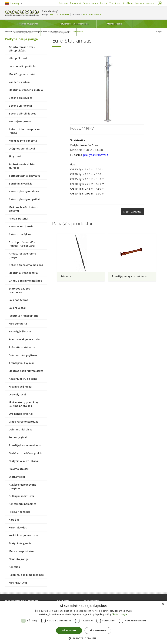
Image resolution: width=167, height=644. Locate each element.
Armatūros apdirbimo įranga (22, 255)
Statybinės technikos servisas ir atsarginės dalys (27, 32)
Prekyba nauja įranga (20, 24)
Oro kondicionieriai (21, 413)
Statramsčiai (81, 32)
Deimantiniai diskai (21, 429)
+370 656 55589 (92, 15)
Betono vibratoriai (20, 105)
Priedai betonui (18, 218)
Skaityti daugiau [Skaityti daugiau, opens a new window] (120, 614)
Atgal (160, 31)
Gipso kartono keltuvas (24, 421)
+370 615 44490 (59, 15)
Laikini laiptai (17, 308)
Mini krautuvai (18, 582)
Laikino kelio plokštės (22, 66)
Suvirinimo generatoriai (24, 535)
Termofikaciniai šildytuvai (25, 175)
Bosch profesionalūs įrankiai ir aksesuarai (22, 244)
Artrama (66, 276)
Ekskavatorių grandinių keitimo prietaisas (23, 404)
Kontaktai (140, 3)
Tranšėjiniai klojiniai (148, 24)
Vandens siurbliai (20, 82)
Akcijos (150, 3)
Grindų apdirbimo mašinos (25, 280)
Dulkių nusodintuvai (21, 496)
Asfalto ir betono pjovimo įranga (25, 131)
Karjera (103, 3)
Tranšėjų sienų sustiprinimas (130, 276)
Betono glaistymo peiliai (24, 199)
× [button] (163, 604)
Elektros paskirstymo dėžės (26, 371)
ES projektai (115, 3)
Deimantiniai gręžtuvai (23, 355)
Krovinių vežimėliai (20, 386)
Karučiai (14, 519)
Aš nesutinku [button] (98, 630)
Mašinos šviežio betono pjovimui (23, 209)
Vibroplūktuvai (18, 58)
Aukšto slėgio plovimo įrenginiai (23, 486)
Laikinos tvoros (18, 300)
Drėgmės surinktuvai (22, 148)
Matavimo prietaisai (22, 551)
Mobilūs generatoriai (22, 74)
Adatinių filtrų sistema (23, 378)
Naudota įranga (19, 559)
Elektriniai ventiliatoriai (24, 273)
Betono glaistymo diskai (24, 191)
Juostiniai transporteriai (24, 315)
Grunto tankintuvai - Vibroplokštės (22, 48)
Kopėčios (14, 567)
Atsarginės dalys (90, 24)
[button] (83, 638)
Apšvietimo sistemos (22, 347)
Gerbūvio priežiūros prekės (26, 453)
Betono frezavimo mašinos (26, 265)
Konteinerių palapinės (23, 504)
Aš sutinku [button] (69, 630)
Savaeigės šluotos (20, 331)
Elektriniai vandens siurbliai (26, 90)
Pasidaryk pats (90, 3)
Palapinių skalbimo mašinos (26, 575)
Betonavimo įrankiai (21, 226)
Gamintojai (75, 3)
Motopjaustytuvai (20, 121)
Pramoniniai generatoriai (25, 339)
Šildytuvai (15, 156)
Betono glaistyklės (21, 98)
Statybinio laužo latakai (24, 461)
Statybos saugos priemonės (19, 290)
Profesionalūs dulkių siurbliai (22, 166)
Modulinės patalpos (119, 24)
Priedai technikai (19, 511)
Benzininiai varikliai (21, 183)
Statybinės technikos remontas (55, 24)
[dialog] (83, 622)
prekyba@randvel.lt (96, 155)
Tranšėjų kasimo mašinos (25, 445)
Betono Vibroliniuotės (22, 113)
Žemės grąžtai (18, 437)
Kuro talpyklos (18, 527)
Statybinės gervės (20, 543)
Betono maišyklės (20, 234)
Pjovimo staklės (19, 469)
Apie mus (63, 3)
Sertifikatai (128, 3)
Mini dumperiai (18, 323)
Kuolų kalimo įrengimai (23, 140)
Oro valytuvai (17, 394)
